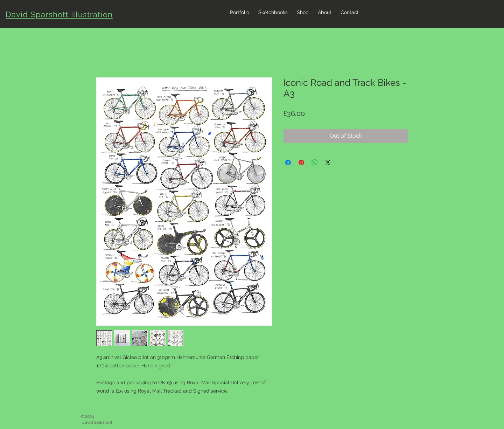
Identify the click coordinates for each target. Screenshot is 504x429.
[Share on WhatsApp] (315, 162)
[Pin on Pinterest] (301, 162)
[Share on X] (328, 162)
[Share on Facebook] (288, 162)
